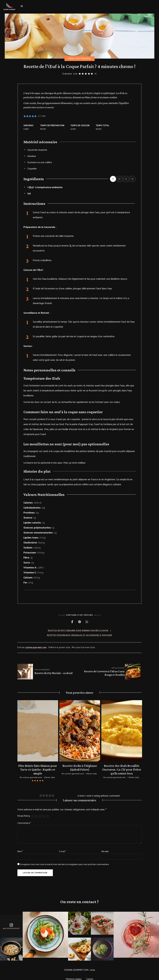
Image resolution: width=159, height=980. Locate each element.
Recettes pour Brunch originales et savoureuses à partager (79, 635)
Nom (20, 847)
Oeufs (71, 59)
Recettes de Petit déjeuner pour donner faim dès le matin (78, 631)
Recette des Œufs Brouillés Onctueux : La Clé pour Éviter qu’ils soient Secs (122, 769)
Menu (22, 6)
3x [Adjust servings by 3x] (126, 179)
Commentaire (24, 818)
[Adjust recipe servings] (24, 129)
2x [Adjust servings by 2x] (119, 179)
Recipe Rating (24, 811)
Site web (105, 847)
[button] (25, 116)
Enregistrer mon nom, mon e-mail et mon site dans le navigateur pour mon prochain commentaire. (65, 860)
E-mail (63, 847)
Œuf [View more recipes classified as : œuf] (31, 187)
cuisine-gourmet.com (36, 648)
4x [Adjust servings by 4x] (132, 179)
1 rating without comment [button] (106, 791)
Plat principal (83, 59)
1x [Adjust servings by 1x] (113, 179)
